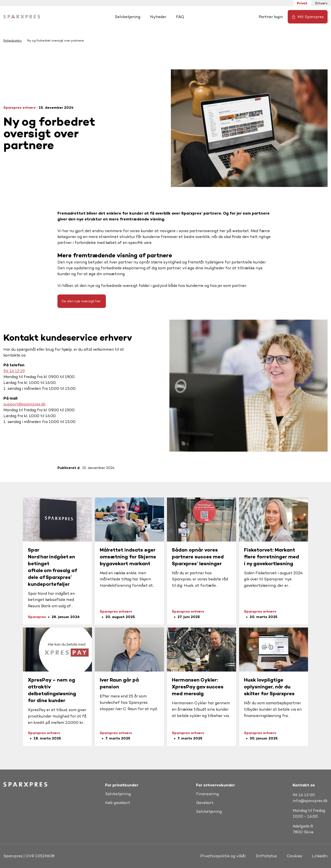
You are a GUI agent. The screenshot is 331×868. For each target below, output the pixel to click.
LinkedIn (320, 856)
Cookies (294, 856)
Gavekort (205, 803)
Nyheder (158, 17)
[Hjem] (22, 17)
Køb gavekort (118, 803)
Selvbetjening (127, 17)
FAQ (180, 17)
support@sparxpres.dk (24, 404)
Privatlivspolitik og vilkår (223, 856)
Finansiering (207, 794)
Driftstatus (266, 856)
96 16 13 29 (14, 371)
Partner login (271, 17)
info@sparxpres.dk (310, 801)
